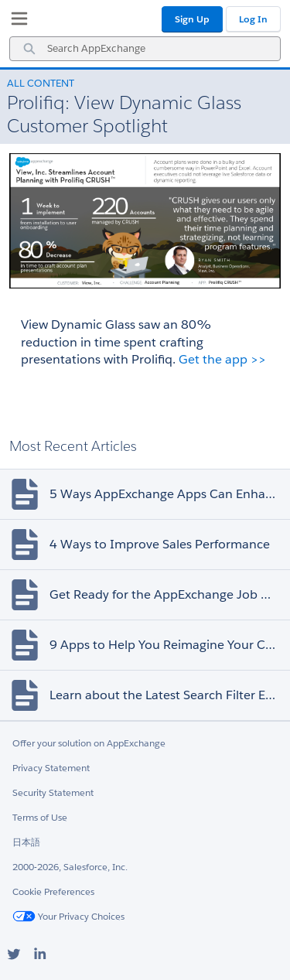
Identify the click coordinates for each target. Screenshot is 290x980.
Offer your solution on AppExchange (89, 743)
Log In (253, 19)
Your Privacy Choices (68, 916)
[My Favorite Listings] (15, 22)
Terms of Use (40, 817)
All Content (41, 83)
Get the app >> (222, 359)
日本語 (26, 842)
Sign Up (192, 19)
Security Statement (53, 792)
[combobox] (145, 49)
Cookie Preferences (53, 891)
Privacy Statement (51, 768)
